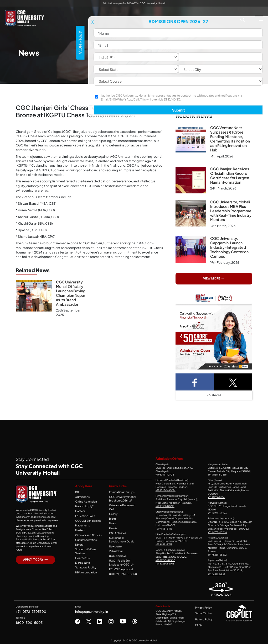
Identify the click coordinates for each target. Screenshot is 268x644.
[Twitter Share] (233, 381)
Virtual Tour (115, 545)
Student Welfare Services (84, 549)
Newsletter (115, 540)
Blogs (112, 513)
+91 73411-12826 (217, 573)
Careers (80, 510)
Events (113, 523)
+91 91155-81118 (164, 543)
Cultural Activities (85, 538)
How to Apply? (83, 505)
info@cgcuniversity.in (92, 610)
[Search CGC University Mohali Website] (243, 19)
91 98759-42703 (165, 474)
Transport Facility (84, 565)
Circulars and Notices (87, 533)
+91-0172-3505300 (31, 610)
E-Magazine (82, 560)
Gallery (113, 509)
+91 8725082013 (165, 562)
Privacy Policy (204, 606)
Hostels (80, 528)
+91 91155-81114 (216, 496)
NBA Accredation (85, 569)
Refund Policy (204, 618)
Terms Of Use (204, 612)
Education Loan (84, 514)
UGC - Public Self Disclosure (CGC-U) (120, 556)
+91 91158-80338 (217, 474)
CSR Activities (117, 527)
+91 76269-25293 (217, 512)
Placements (82, 524)
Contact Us (81, 555)
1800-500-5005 (29, 622)
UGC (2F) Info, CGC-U (121, 567)
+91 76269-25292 (217, 553)
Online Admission (85, 500)
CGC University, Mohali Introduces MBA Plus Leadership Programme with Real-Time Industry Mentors (231, 210)
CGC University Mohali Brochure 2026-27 (122, 497)
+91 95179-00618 (165, 505)
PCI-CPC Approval (120, 563)
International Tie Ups (120, 491)
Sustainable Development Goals (120, 534)
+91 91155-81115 (164, 527)
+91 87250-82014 (166, 489)
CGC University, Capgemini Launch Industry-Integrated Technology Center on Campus (229, 246)
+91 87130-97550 (165, 559)
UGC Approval (117, 550)
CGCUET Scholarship (87, 519)
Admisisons (82, 495)
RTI (77, 491)
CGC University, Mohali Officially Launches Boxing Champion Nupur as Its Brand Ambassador (71, 293)
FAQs (199, 624)
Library (79, 542)
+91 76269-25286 (217, 531)
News (112, 518)
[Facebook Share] (195, 381)
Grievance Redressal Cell (123, 504)
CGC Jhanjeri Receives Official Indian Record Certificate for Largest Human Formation (230, 175)
